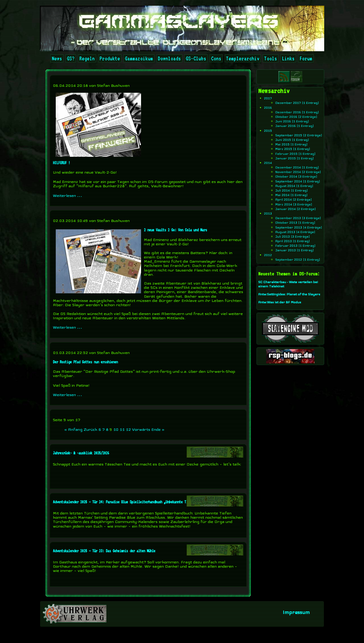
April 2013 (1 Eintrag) (293, 241)
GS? (71, 58)
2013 (268, 213)
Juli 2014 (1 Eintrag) (292, 190)
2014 (268, 163)
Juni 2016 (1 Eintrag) (292, 121)
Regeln (87, 58)
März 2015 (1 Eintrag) (293, 149)
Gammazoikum (139, 58)
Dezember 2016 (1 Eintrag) (297, 112)
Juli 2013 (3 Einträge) (293, 236)
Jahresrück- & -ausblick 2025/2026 (81, 453)
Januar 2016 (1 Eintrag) (295, 126)
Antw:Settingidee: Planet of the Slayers (289, 294)
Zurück (90, 429)
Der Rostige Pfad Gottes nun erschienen (85, 362)
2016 (268, 108)
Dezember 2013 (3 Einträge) (298, 218)
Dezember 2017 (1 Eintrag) (297, 103)
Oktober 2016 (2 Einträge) (296, 117)
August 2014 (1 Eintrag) (294, 186)
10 (116, 429)
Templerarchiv (243, 58)
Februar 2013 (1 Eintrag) (295, 246)
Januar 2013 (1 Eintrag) (295, 250)
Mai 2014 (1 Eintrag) (291, 195)
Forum (306, 58)
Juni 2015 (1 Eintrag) (292, 140)
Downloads (169, 58)
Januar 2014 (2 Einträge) (296, 209)
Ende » (158, 429)
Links (288, 58)
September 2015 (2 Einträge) (299, 135)
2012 (268, 255)
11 (122, 429)
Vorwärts (141, 429)
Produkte (110, 58)
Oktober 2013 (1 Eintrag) (295, 222)
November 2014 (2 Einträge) (298, 172)
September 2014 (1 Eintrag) (298, 181)
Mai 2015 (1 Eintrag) (291, 144)
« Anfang (73, 429)
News (57, 58)
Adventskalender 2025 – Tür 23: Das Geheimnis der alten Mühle (104, 551)
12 (128, 429)
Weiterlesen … (68, 195)
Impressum (296, 612)
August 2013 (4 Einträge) (295, 232)
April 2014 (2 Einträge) (294, 199)
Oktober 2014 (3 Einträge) (296, 176)
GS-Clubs (196, 58)
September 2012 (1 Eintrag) (298, 259)
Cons (216, 58)
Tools (271, 58)
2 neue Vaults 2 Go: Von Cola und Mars (175, 230)
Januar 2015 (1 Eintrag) (295, 158)
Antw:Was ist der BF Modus (280, 302)
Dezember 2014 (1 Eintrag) (297, 167)
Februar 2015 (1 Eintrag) (295, 153)
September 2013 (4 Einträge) (299, 227)
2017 (268, 98)
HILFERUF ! (61, 163)
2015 (268, 131)
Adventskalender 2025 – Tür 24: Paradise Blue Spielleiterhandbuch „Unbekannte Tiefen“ (125, 502)
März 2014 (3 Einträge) (294, 204)
